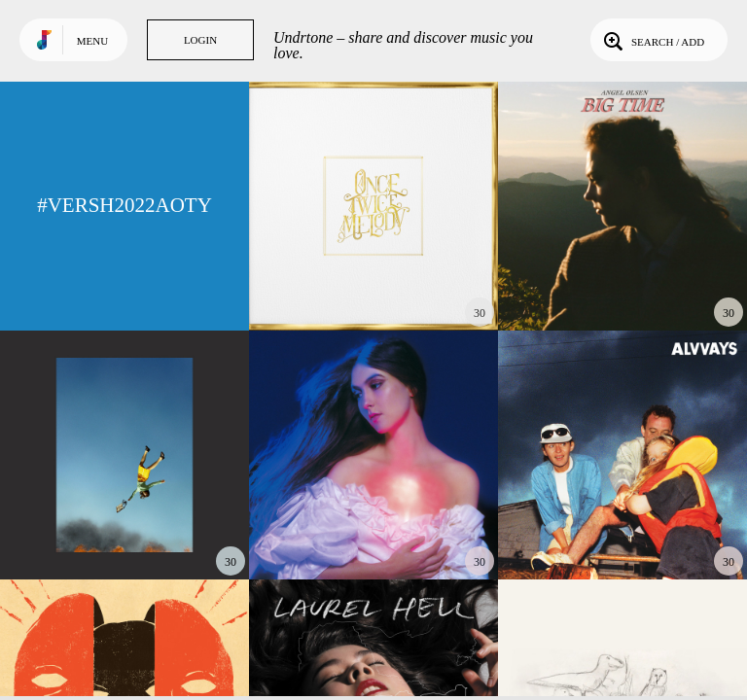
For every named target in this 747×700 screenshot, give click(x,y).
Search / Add (652, 40)
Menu (92, 41)
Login (200, 40)
